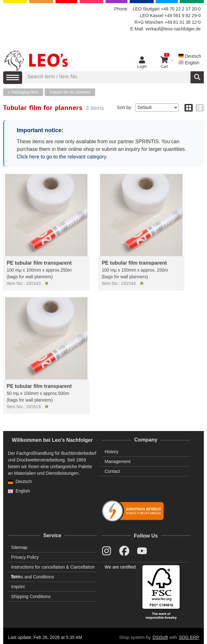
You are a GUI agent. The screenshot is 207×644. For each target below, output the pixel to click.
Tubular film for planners (70, 92)
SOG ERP (189, 637)
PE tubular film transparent (39, 263)
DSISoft (160, 637)
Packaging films (25, 92)
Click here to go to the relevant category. (62, 157)
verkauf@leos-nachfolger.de (173, 29)
